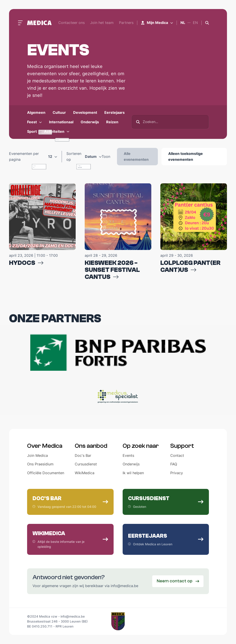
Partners (126, 23)
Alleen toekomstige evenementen (186, 156)
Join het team (102, 23)
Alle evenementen (136, 156)
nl (183, 23)
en (195, 23)
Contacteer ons (71, 23)
